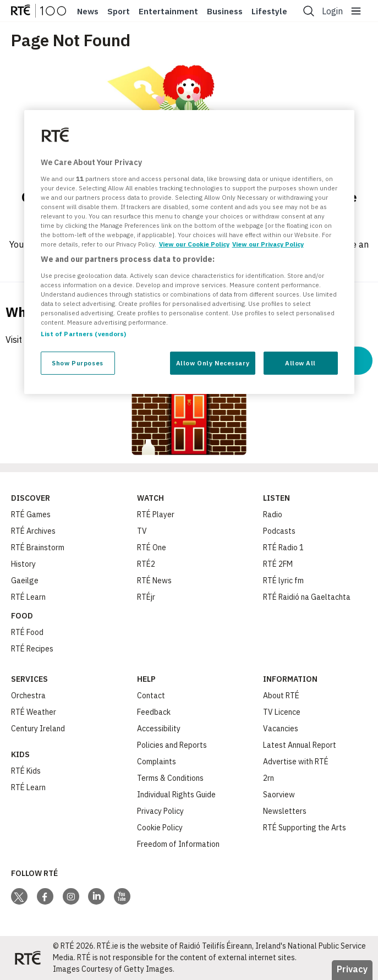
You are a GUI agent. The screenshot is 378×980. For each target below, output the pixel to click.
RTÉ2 (146, 564)
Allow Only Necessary (213, 363)
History (23, 564)
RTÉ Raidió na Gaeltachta (307, 597)
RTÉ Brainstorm (38, 548)
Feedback (154, 712)
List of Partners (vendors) (84, 334)
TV (142, 531)
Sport (119, 12)
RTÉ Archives (33, 531)
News (88, 12)
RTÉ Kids (26, 771)
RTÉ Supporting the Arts (305, 828)
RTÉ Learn (28, 597)
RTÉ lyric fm (283, 581)
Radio (273, 514)
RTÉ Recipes (32, 649)
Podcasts (279, 531)
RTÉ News (154, 581)
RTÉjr (146, 597)
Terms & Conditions (170, 778)
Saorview (279, 795)
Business (225, 12)
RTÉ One (152, 548)
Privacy (352, 969)
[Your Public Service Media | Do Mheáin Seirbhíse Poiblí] (28, 958)
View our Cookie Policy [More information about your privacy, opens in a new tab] (194, 244)
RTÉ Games (31, 514)
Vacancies (281, 729)
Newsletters (285, 811)
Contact (151, 696)
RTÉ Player (156, 514)
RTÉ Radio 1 (283, 548)
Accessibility (159, 729)
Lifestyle (269, 12)
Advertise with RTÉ (296, 762)
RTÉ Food (27, 632)
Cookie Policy (160, 828)
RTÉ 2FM (278, 564)
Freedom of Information (178, 844)
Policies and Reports (172, 745)
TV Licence (282, 712)
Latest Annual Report (300, 745)
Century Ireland (38, 729)
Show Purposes (77, 363)
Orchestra (28, 696)
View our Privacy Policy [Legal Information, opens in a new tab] (268, 244)
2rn (269, 778)
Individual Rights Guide (176, 795)
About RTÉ (281, 696)
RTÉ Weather (34, 712)
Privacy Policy (160, 811)
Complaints (157, 762)
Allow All (300, 363)
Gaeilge (25, 581)
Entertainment (168, 12)
